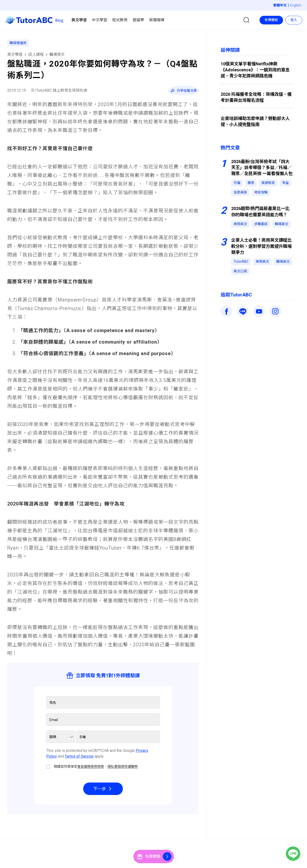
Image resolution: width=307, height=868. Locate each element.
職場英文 (57, 54)
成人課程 (36, 54)
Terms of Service (79, 756)
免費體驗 (271, 20)
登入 (294, 20)
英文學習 (15, 54)
